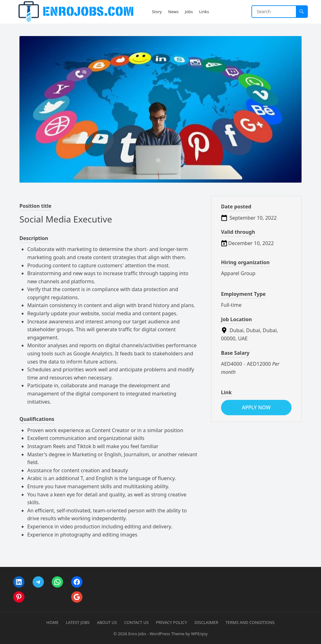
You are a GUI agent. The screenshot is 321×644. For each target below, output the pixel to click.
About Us (107, 622)
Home (53, 622)
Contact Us (136, 622)
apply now (256, 407)
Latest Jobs (78, 622)
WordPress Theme (167, 634)
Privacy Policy (171, 622)
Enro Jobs (137, 634)
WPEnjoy (199, 634)
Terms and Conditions (250, 622)
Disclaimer (206, 622)
